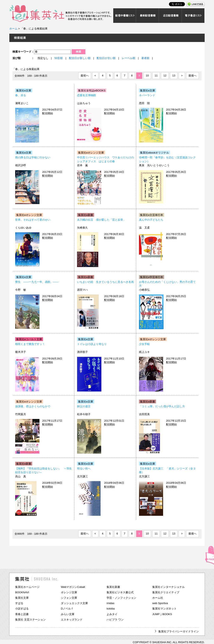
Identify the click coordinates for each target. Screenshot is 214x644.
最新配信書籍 (148, 16)
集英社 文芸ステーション (30, 620)
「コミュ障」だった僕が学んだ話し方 (162, 406)
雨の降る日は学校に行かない (33, 157)
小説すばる (22, 609)
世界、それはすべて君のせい (33, 220)
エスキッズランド (72, 620)
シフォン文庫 (69, 598)
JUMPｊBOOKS (162, 614)
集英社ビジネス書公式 (120, 592)
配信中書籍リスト (125, 16)
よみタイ (112, 614)
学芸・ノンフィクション (121, 598)
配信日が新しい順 (80, 58)
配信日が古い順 (106, 58)
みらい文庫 (68, 614)
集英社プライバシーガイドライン (179, 631)
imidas (111, 603)
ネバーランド (147, 95)
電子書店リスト (193, 16)
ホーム (13, 29)
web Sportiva (160, 603)
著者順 (145, 58)
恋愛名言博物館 (87, 95)
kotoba (111, 609)
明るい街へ (84, 469)
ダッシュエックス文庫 (74, 603)
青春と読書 (22, 614)
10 (147, 76)
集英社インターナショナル (168, 587)
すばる (19, 603)
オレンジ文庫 (69, 592)
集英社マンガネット (164, 609)
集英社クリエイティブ (166, 592)
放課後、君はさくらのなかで (33, 406)
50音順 (59, 58)
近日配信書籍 (170, 16)
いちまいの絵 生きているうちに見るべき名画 (105, 282)
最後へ (192, 76)
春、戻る (21, 95)
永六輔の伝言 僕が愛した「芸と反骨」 (101, 220)
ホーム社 (158, 598)
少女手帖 (144, 344)
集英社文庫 (22, 598)
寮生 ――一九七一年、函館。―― (37, 282)
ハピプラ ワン (115, 620)
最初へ (85, 76)
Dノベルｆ (67, 609)
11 (156, 76)
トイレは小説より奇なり (92, 344)
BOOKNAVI (22, 592)
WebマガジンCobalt (73, 587)
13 (174, 76)
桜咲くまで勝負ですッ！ (30, 344)
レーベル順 (129, 58)
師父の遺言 (84, 406)
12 (165, 76)
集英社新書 (113, 587)
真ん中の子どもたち (151, 220)
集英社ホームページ (27, 587)
